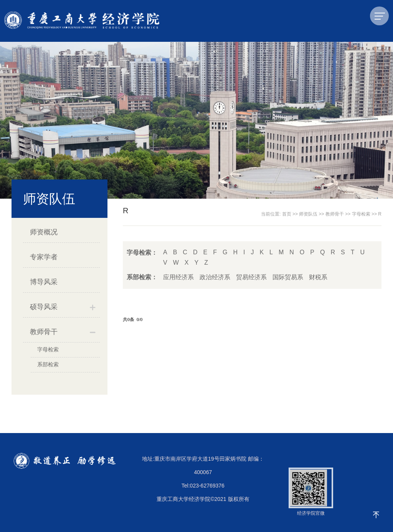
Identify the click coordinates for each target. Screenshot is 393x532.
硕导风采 (44, 307)
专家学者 (44, 257)
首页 (287, 214)
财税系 (318, 277)
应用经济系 (178, 277)
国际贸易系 (288, 277)
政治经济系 (215, 277)
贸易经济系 (251, 277)
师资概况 (44, 232)
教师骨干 (44, 332)
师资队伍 (308, 214)
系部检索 (48, 364)
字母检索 (48, 349)
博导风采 (44, 282)
